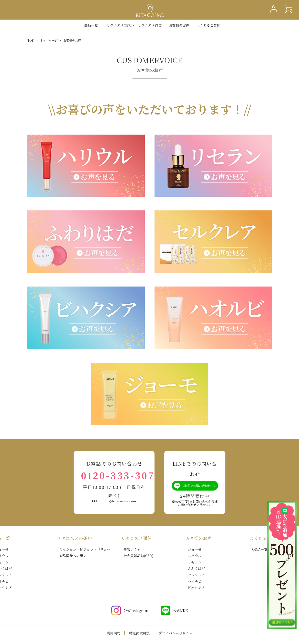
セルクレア (196, 575)
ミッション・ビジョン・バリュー (85, 549)
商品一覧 (91, 25)
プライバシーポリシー (176, 633)
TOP (30, 40)
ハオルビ (195, 581)
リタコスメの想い (74, 538)
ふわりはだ (196, 568)
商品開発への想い (73, 556)
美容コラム (132, 549)
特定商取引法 (139, 633)
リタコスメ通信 (150, 25)
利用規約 (113, 633)
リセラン (195, 562)
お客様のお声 (179, 25)
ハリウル (195, 556)
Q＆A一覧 (260, 549)
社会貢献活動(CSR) (138, 556)
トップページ (49, 40)
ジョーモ (195, 549)
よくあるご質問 (208, 25)
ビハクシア (196, 587)
